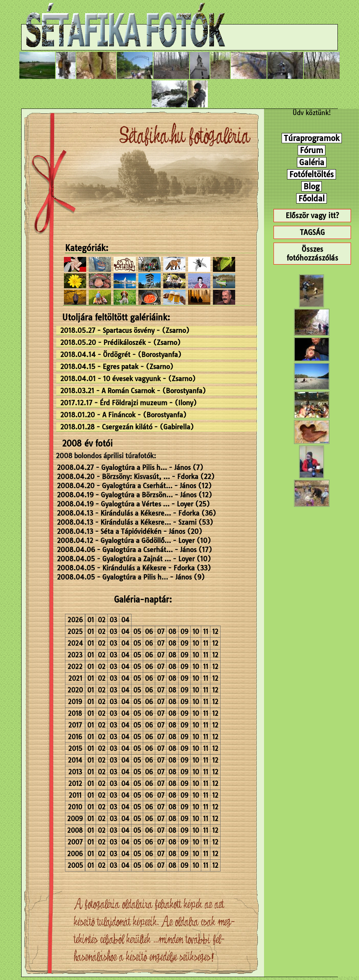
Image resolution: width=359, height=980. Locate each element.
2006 (75, 854)
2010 (75, 807)
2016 (75, 737)
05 (137, 632)
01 (91, 620)
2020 (75, 690)
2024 (75, 643)
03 (113, 620)
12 (215, 632)
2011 (75, 795)
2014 (75, 760)
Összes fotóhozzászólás (312, 254)
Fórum (312, 150)
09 (184, 632)
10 (196, 632)
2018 (75, 713)
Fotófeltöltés (312, 174)
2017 (75, 725)
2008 (75, 830)
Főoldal (312, 198)
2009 (75, 819)
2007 (75, 842)
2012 (75, 784)
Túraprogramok (312, 138)
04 (125, 620)
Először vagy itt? (312, 216)
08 (172, 632)
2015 (75, 749)
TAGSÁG (312, 232)
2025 (75, 632)
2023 (75, 655)
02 (102, 620)
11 (206, 632)
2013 (75, 772)
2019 (75, 702)
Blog (312, 186)
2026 (75, 620)
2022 (75, 667)
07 (161, 632)
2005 (75, 865)
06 (149, 632)
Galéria (312, 162)
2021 (75, 678)
